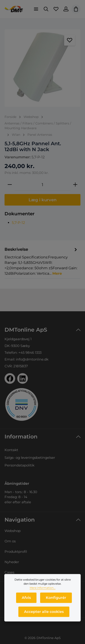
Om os (10, 541)
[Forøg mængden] (75, 185)
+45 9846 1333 (30, 352)
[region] (42, 68)
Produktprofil (16, 551)
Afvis (26, 598)
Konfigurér (56, 598)
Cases (9, 572)
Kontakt (11, 450)
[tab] (41, 261)
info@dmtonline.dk (32, 359)
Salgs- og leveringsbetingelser (30, 458)
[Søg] (46, 9)
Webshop (13, 531)
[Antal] (42, 185)
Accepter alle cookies (44, 612)
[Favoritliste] (56, 9)
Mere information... (43, 589)
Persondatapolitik (19, 465)
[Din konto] (66, 9)
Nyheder (12, 562)
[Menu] (36, 9)
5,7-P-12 (18, 223)
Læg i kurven (43, 200)
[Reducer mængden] (10, 185)
